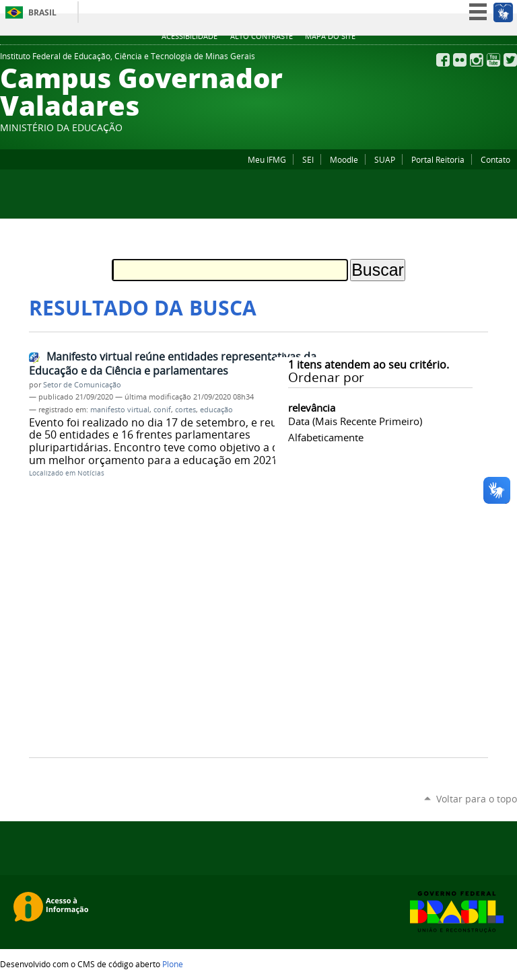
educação (216, 410)
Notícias (91, 473)
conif (162, 410)
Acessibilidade (189, 36)
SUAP (385, 159)
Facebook (443, 60)
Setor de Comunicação (82, 385)
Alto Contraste (262, 36)
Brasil (42, 12)
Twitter (510, 60)
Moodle (344, 159)
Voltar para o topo (477, 799)
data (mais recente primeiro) (355, 421)
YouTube (493, 60)
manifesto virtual (120, 410)
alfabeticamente (326, 437)
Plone (173, 964)
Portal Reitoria (438, 159)
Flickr (460, 60)
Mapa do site (330, 36)
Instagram (477, 60)
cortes (185, 410)
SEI (308, 159)
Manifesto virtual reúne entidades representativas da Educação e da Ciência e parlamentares (173, 364)
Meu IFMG (267, 159)
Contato (495, 159)
